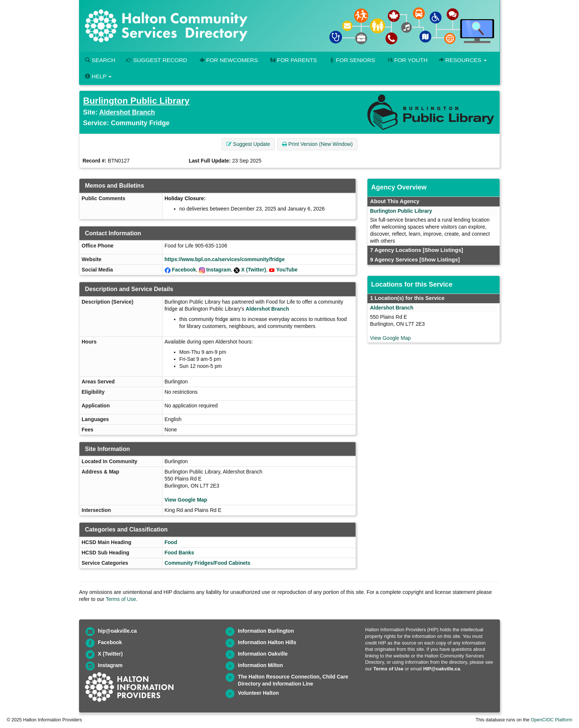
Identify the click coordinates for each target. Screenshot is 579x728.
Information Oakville (263, 654)
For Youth (407, 60)
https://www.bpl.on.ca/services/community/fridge (225, 259)
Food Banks (179, 553)
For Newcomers (228, 60)
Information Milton (260, 665)
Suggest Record (157, 60)
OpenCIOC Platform (551, 720)
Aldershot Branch (127, 112)
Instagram (218, 270)
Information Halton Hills (267, 642)
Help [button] (98, 76)
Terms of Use (121, 599)
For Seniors (352, 60)
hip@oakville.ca (117, 631)
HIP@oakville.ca (442, 669)
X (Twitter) (253, 270)
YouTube (287, 270)
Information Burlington (266, 631)
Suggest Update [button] (248, 144)
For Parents (293, 60)
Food (171, 542)
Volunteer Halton (258, 693)
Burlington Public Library (136, 101)
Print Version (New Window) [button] (317, 144)
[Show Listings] (443, 250)
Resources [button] (463, 60)
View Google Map (186, 500)
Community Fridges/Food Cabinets (208, 563)
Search (100, 60)
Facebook (184, 270)
